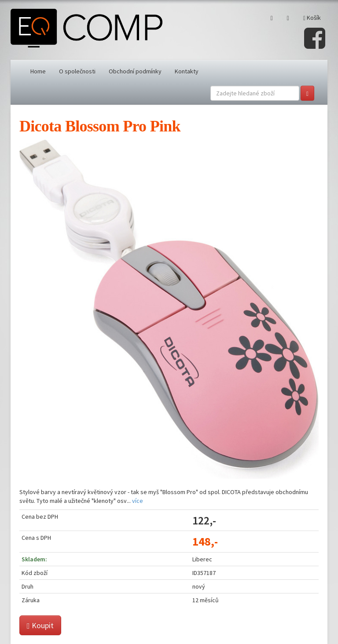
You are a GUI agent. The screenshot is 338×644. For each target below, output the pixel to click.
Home (38, 71)
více (138, 501)
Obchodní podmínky (135, 71)
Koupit (40, 625)
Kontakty (187, 71)
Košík (312, 18)
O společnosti (77, 71)
